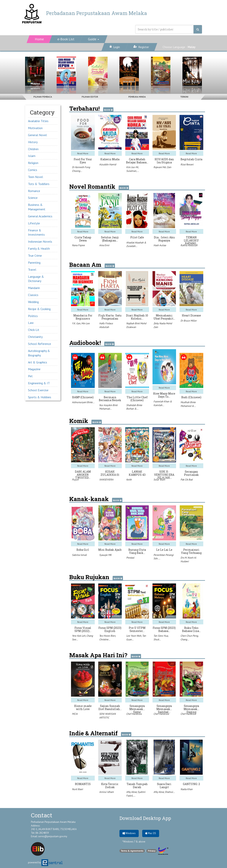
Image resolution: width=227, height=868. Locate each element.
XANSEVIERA (106, 480)
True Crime (35, 256)
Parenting (34, 263)
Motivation (35, 128)
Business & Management (37, 207)
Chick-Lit (34, 330)
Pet (30, 376)
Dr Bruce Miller (189, 321)
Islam (32, 156)
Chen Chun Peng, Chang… (189, 638)
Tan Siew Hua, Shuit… (161, 638)
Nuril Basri (77, 789)
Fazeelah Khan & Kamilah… (163, 403)
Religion (33, 163)
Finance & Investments (36, 232)
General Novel (37, 135)
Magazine (34, 369)
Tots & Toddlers (39, 184)
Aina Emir (104, 245)
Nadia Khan (187, 789)
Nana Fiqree (78, 245)
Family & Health (39, 249)
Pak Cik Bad (187, 480)
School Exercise (38, 390)
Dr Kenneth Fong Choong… (81, 169)
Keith (129, 480)
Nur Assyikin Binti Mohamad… (108, 407)
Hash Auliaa (160, 245)
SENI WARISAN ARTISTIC (107, 716)
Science (33, 198)
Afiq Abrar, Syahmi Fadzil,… (136, 794)
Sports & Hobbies (40, 397)
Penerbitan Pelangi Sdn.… (163, 557)
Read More (83, 153)
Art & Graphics (38, 362)
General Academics (40, 216)
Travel (32, 270)
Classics (33, 295)
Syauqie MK (105, 555)
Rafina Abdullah (189, 245)
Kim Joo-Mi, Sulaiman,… (133, 169)
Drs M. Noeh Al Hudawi (188, 560)
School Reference (39, 344)
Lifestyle (34, 223)
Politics (33, 316)
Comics (33, 170)
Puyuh (75, 480)
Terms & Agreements (132, 851)
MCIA (75, 714)
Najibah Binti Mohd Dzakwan (136, 325)
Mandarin (34, 288)
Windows (129, 833)
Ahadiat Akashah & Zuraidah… (136, 244)
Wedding (33, 302)
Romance (34, 191)
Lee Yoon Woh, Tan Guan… (136, 638)
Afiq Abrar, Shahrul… (164, 792)
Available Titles (38, 121)
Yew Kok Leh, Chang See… (82, 638)
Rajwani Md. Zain (162, 167)
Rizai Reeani (187, 164)
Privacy (152, 851)
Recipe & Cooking (39, 309)
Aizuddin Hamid (108, 164)
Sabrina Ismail (79, 555)
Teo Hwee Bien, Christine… (107, 638)
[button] (93, 39)
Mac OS (151, 833)
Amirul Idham (106, 792)
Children (33, 149)
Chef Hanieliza (134, 714)
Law (31, 323)
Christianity (35, 337)
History (33, 142)
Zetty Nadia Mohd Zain (163, 325)
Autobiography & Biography (39, 353)
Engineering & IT (39, 383)
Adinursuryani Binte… (83, 402)
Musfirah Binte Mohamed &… (188, 404)
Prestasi (130, 558)
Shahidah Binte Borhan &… (134, 407)
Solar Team (159, 480)
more (108, 110)
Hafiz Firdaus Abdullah (106, 325)
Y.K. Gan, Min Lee (81, 323)
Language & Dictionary (36, 279)
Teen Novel (35, 177)
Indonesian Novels (40, 241)
